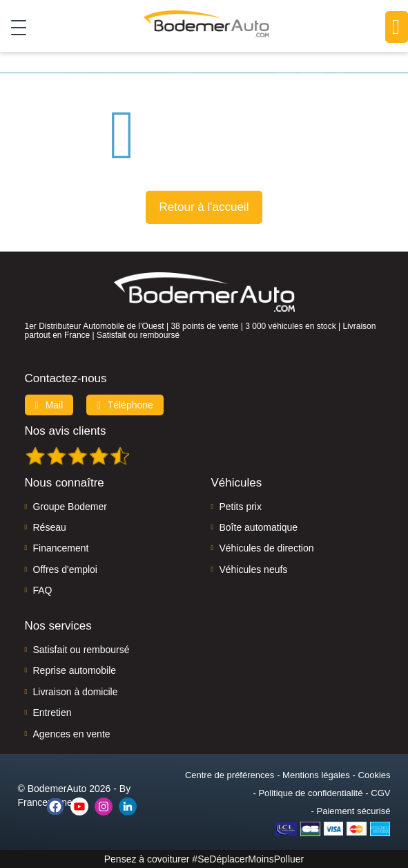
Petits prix (241, 507)
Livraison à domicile (76, 692)
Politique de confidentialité (310, 793)
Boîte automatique (259, 527)
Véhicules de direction (267, 548)
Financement (61, 548)
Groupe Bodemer (70, 507)
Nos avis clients (66, 431)
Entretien (52, 713)
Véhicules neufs (254, 569)
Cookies (375, 775)
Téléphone (125, 405)
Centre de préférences (230, 775)
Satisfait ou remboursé (81, 650)
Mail (49, 405)
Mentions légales (316, 775)
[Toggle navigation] (13, 27)
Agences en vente (72, 734)
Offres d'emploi (65, 569)
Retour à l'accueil (204, 207)
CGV (380, 793)
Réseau (50, 527)
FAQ (43, 590)
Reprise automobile (75, 670)
